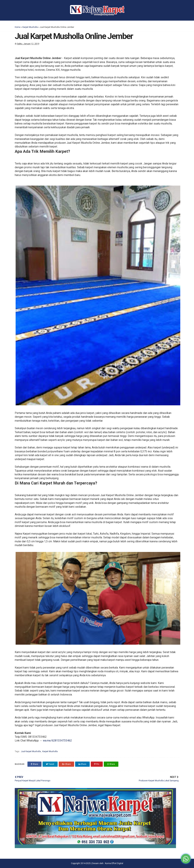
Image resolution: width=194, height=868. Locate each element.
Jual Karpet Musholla (31, 751)
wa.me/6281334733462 (57, 741)
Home (18, 27)
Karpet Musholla (30, 27)
